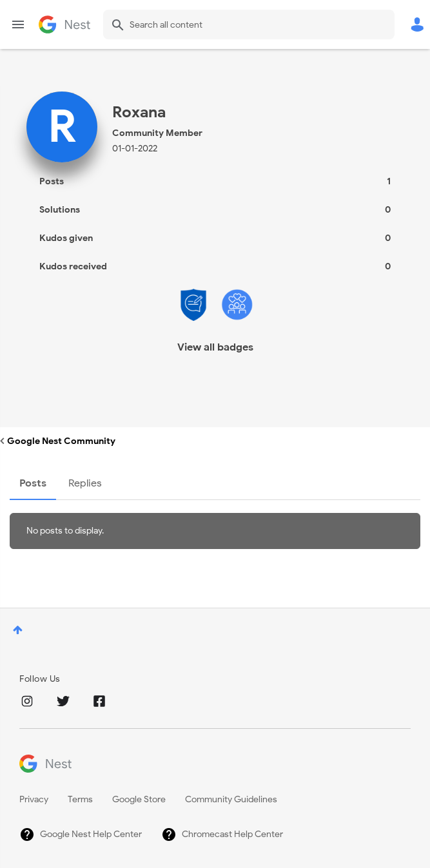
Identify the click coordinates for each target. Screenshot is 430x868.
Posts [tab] (33, 483)
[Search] (249, 24)
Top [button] (18, 630)
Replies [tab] (85, 483)
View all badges (215, 347)
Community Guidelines (231, 799)
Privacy (34, 799)
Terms (80, 799)
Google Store (139, 799)
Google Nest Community (64, 24)
